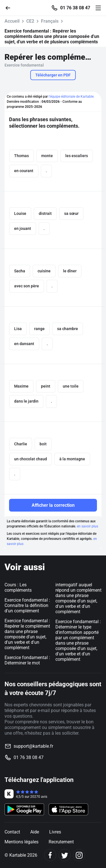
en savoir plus (87, 526)
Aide (35, 832)
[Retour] (10, 8)
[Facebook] (50, 855)
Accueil (12, 21)
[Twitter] (65, 855)
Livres (55, 832)
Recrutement (61, 842)
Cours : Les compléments (18, 587)
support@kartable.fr (33, 746)
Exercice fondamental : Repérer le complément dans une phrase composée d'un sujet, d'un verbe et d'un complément (27, 634)
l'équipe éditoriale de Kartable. (72, 97)
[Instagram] (79, 855)
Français (50, 21)
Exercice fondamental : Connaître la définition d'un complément (27, 605)
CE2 (30, 21)
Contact (12, 832)
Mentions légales (21, 842)
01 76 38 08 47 (75, 8)
